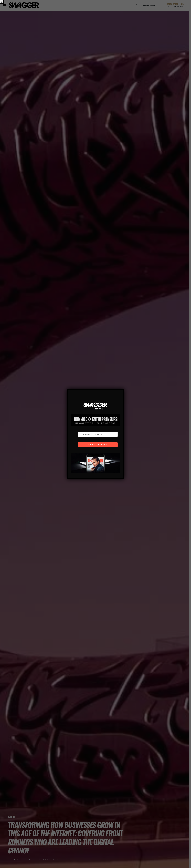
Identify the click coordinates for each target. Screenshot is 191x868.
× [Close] (2, 2)
